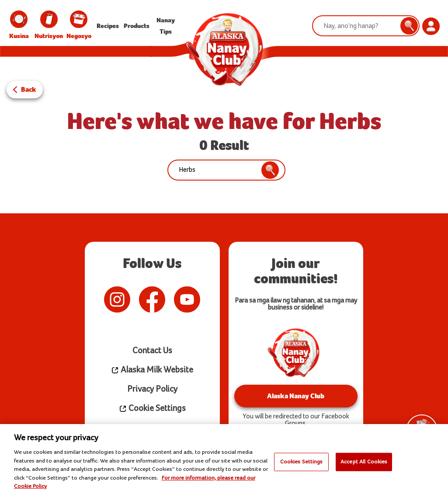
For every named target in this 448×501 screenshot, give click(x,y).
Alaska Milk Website (152, 370)
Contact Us (152, 351)
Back (29, 89)
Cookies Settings (302, 462)
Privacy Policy (152, 389)
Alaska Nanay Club (296, 396)
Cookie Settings (152, 409)
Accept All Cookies (364, 462)
